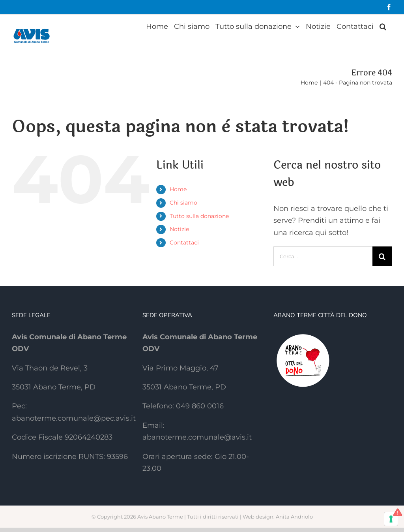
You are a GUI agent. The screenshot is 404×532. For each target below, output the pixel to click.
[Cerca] (382, 256)
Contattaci (184, 243)
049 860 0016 (200, 406)
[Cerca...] (323, 256)
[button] (383, 26)
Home (178, 189)
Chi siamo (183, 203)
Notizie (179, 229)
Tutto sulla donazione (199, 216)
